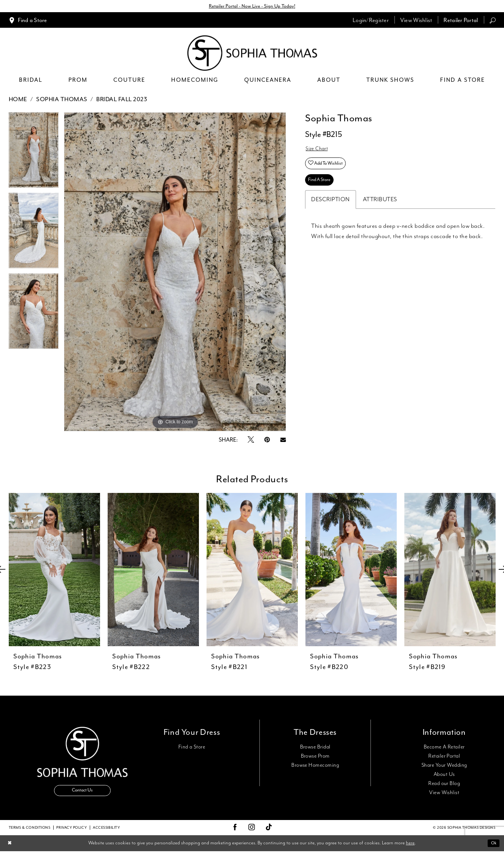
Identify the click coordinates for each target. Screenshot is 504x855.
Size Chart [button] (319, 151)
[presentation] (54, 571)
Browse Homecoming (315, 766)
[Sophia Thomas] (252, 54)
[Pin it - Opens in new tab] (267, 441)
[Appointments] (28, 21)
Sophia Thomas (62, 100)
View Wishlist (444, 794)
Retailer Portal (444, 757)
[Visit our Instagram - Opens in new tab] (252, 831)
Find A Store (322, 187)
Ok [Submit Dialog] (492, 846)
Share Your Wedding (444, 766)
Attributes (380, 208)
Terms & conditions (30, 831)
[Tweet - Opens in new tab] (251, 441)
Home (18, 100)
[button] (371, 21)
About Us (444, 776)
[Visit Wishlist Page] (416, 21)
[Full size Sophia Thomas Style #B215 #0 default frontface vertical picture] (175, 273)
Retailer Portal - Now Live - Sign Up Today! (252, 7)
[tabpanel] (34, 154)
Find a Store (192, 748)
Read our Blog (444, 785)
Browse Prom (315, 757)
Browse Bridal (315, 748)
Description (331, 208)
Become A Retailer (444, 748)
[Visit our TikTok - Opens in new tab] (269, 831)
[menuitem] (28, 21)
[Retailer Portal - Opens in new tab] (461, 21)
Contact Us (83, 794)
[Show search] (493, 21)
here (410, 846)
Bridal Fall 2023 (122, 100)
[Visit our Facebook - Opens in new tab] (235, 831)
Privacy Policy (72, 831)
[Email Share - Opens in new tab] (283, 441)
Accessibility (106, 831)
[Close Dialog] (11, 847)
